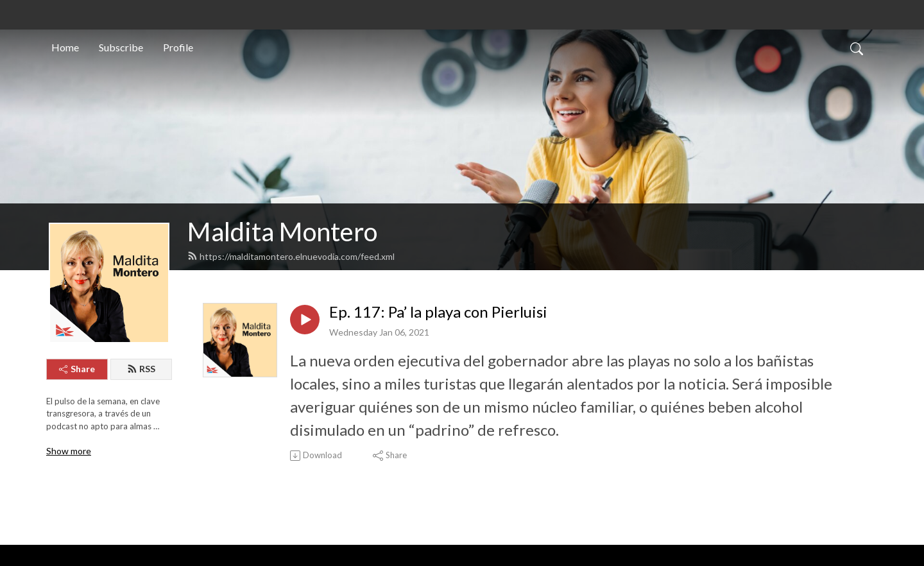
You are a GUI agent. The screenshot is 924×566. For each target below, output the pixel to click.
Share (77, 369)
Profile (178, 47)
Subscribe (121, 47)
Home (65, 47)
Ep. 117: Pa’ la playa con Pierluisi (438, 312)
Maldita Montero (282, 232)
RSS (141, 369)
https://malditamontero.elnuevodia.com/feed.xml (291, 256)
